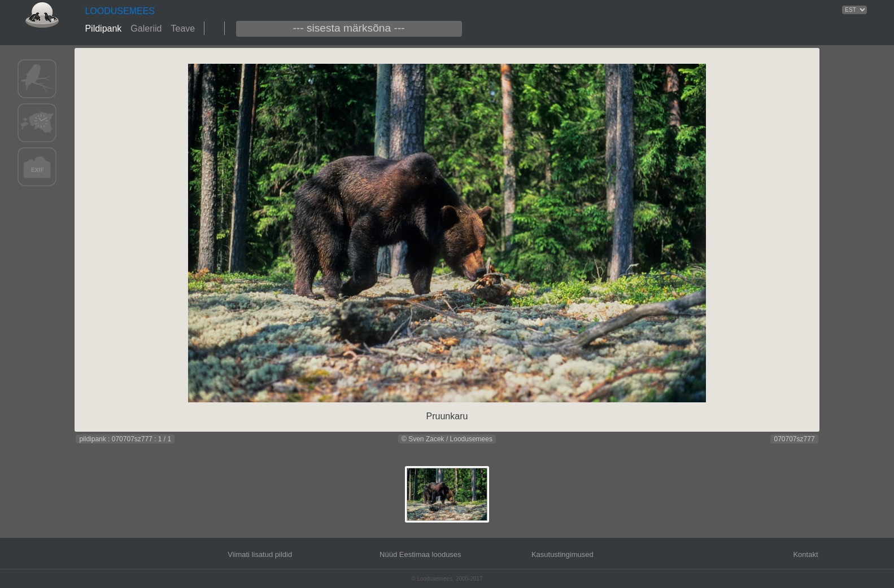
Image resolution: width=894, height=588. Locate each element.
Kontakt (805, 554)
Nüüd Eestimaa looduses (420, 554)
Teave (183, 28)
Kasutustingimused (562, 554)
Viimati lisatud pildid (260, 554)
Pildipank (103, 28)
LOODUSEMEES (120, 11)
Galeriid (146, 28)
